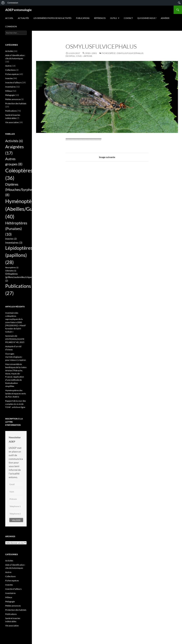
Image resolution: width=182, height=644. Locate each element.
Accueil (9, 18)
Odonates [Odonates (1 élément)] (11, 271)
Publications (83, 18)
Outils (114, 18)
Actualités (23, 18)
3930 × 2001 (91, 53)
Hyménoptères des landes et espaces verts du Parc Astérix (16, 394)
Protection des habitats (16, 103)
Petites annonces (13, 99)
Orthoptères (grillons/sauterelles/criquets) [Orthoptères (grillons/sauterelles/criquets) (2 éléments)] (20, 277)
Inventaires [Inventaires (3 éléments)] (14, 243)
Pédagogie (10, 95)
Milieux (9, 91)
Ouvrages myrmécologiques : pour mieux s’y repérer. (16, 357)
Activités (9, 51)
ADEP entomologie (18, 10)
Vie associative (12, 122)
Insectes (9, 78)
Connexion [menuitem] (13, 3)
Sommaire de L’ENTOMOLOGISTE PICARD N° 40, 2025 (15, 339)
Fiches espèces (12, 74)
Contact (128, 18)
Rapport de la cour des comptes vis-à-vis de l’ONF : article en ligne (16, 404)
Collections (10, 70)
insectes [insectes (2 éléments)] (11, 239)
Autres (8, 66)
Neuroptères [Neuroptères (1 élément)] (12, 267)
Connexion (11, 26)
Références (100, 18)
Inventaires (10, 87)
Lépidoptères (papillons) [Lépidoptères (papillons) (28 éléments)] (19, 255)
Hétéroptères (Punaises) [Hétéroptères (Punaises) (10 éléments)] (16, 229)
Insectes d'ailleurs (13, 83)
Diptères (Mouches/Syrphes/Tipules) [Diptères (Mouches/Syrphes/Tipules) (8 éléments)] (26, 189)
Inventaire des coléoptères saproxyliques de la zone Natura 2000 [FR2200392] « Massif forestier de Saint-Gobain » (15, 322)
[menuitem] (3, 3)
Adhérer (165, 18)
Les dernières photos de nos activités (52, 18)
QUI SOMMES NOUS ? (147, 18)
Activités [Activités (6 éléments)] (14, 141)
